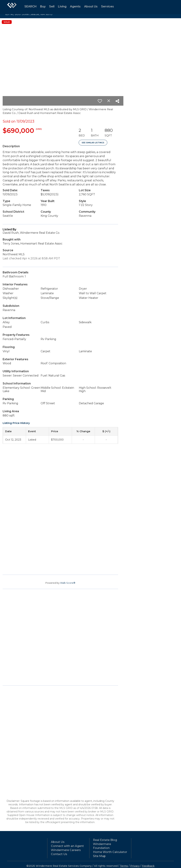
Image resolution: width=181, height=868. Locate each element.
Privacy (135, 866)
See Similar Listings (93, 143)
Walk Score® (68, 583)
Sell (52, 6)
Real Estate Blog (105, 840)
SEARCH (30, 6)
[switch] (100, 101)
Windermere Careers (66, 850)
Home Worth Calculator (110, 852)
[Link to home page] (12, 7)
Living (62, 6)
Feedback (148, 866)
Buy (43, 6)
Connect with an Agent (67, 846)
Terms (124, 866)
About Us (91, 6)
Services (107, 6)
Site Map (99, 856)
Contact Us (59, 854)
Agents (75, 6)
